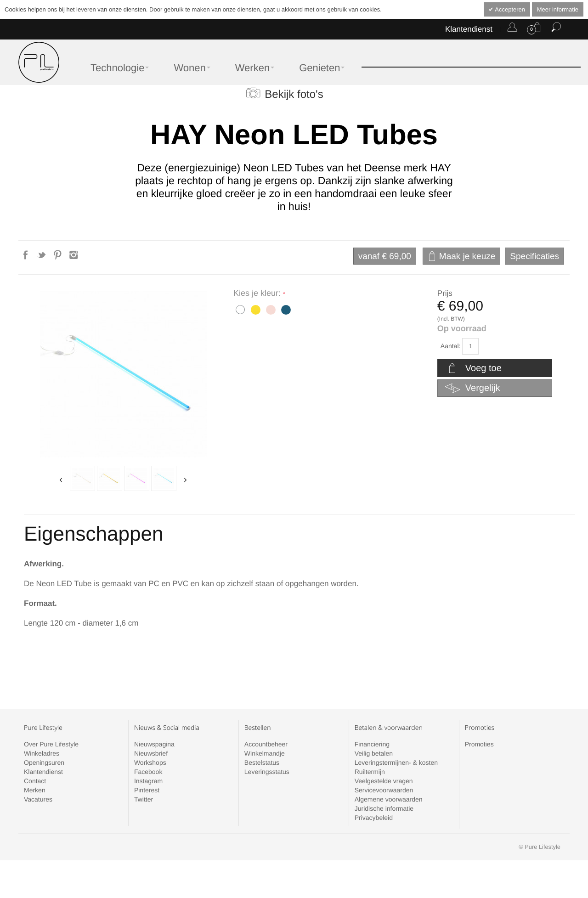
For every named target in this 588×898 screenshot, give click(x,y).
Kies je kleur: (258, 293)
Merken (35, 790)
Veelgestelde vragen (384, 781)
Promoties (479, 744)
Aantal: (451, 346)
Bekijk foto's (294, 94)
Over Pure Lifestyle (51, 744)
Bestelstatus (262, 762)
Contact (35, 781)
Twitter (144, 799)
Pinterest (147, 790)
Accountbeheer (266, 744)
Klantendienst (469, 29)
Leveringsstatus (267, 772)
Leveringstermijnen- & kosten (396, 762)
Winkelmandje (265, 753)
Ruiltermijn (370, 772)
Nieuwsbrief (151, 753)
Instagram (148, 781)
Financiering (372, 744)
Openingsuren (44, 762)
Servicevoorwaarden (384, 790)
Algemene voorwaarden (389, 799)
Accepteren (509, 9)
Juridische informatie (384, 808)
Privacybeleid (374, 818)
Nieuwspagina (154, 744)
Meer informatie (558, 9)
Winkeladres (42, 753)
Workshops (150, 762)
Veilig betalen (374, 753)
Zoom (123, 374)
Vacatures (38, 799)
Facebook (148, 772)
